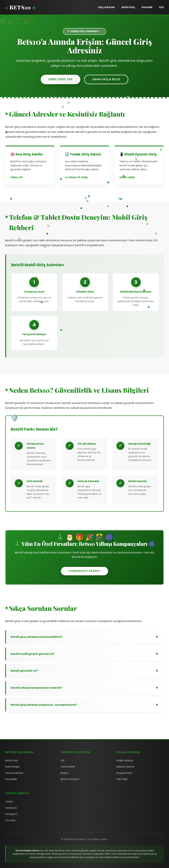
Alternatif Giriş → (78, 177)
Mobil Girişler (12, 767)
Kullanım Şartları (125, 767)
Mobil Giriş (128, 7)
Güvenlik (147, 7)
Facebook (11, 808)
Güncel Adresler (14, 773)
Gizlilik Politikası (125, 760)
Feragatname (124, 773)
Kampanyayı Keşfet (84, 571)
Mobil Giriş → (129, 177)
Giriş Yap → (18, 177)
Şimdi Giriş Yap (61, 79)
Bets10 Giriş (12, 760)
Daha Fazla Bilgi (106, 79)
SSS (161, 7)
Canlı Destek (68, 767)
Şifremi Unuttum (70, 779)
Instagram (11, 814)
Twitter (9, 802)
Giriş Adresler (106, 7)
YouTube (10, 820)
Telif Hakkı (122, 779)
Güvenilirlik (11, 779)
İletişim (65, 773)
